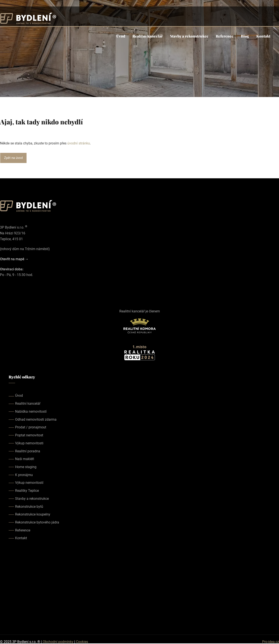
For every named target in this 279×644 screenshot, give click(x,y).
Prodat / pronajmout (31, 427)
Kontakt (263, 36)
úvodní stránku (79, 143)
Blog (245, 36)
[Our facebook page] (3, 291)
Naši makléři (25, 459)
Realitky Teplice (27, 491)
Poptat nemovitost (29, 435)
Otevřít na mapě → (14, 259)
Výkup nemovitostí (29, 483)
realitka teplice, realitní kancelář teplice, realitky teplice (139, 588)
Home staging (26, 467)
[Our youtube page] (15, 291)
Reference (225, 36)
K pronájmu (24, 475)
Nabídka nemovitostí (31, 411)
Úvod (121, 36)
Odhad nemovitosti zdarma (36, 419)
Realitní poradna (28, 451)
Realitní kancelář (148, 36)
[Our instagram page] (9, 291)
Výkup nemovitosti (29, 443)
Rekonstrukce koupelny (33, 514)
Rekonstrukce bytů (29, 507)
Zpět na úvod (13, 158)
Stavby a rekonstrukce (189, 36)
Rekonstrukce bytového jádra (37, 522)
